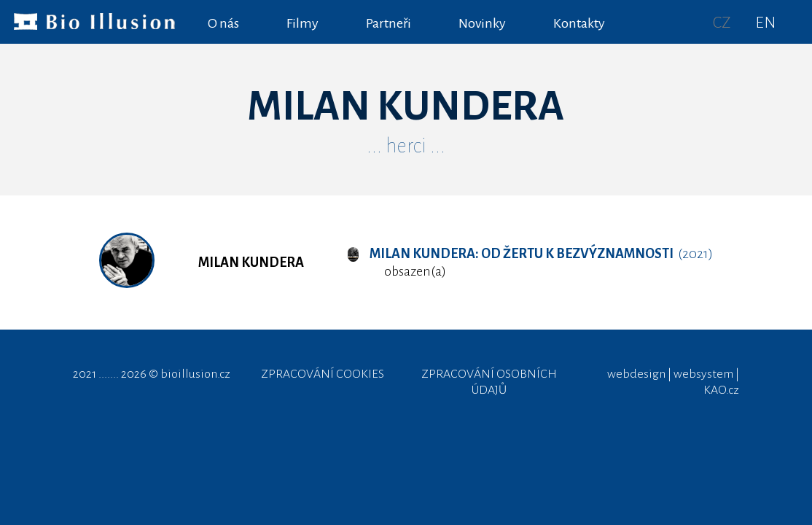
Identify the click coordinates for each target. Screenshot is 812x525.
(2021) (530, 254)
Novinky (482, 23)
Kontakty (579, 23)
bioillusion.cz (195, 374)
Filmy (302, 23)
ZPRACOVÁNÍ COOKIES (323, 374)
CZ (722, 23)
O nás (223, 23)
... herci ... (406, 146)
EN (765, 23)
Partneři (389, 23)
